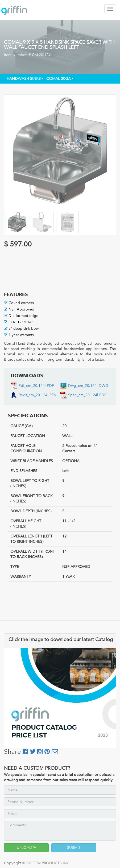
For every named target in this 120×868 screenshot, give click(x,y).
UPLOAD (26, 848)
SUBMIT (74, 848)
